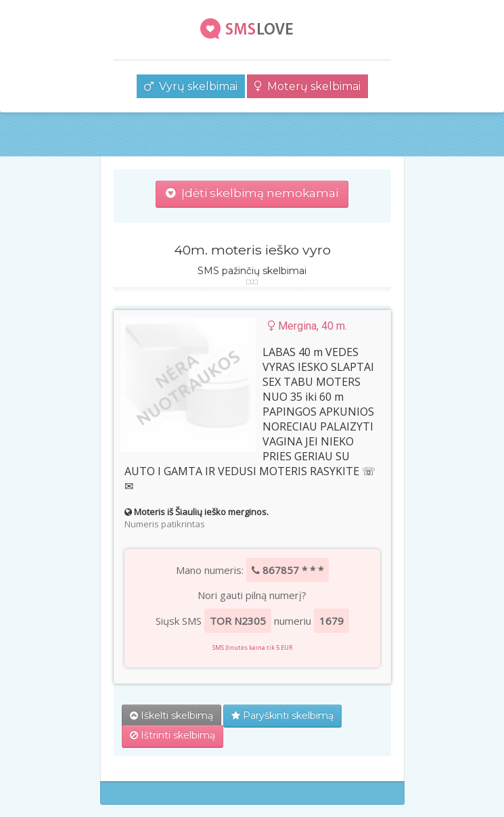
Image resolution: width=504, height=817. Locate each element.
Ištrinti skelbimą (173, 735)
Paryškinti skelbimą (282, 715)
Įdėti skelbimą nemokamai (252, 193)
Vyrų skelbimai (191, 86)
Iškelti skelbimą (171, 715)
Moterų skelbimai (307, 86)
